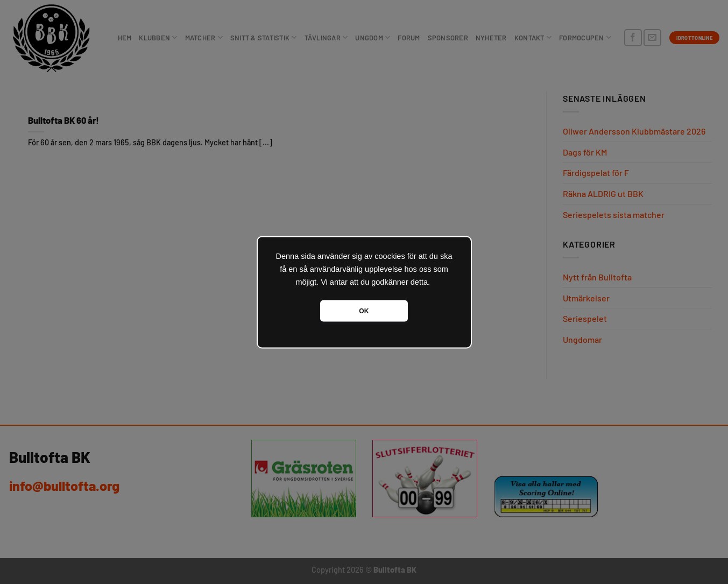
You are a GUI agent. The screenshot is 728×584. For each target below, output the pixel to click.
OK (364, 311)
